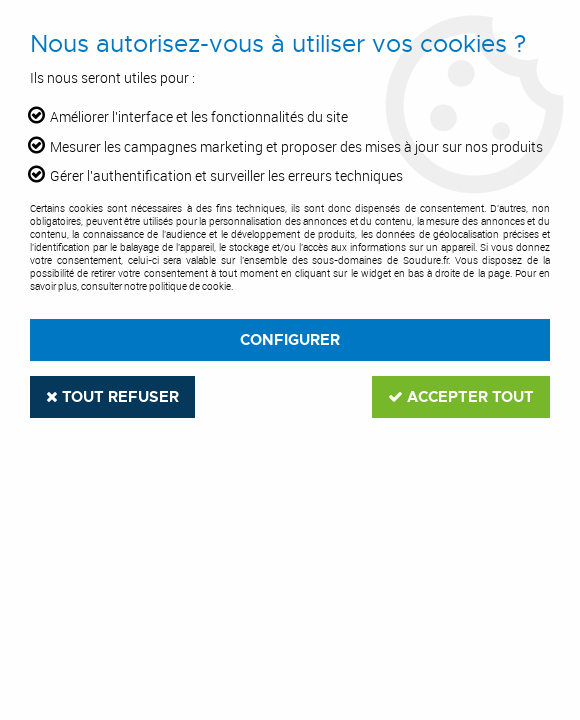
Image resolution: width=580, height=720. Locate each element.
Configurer (290, 340)
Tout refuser (112, 397)
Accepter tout (461, 397)
